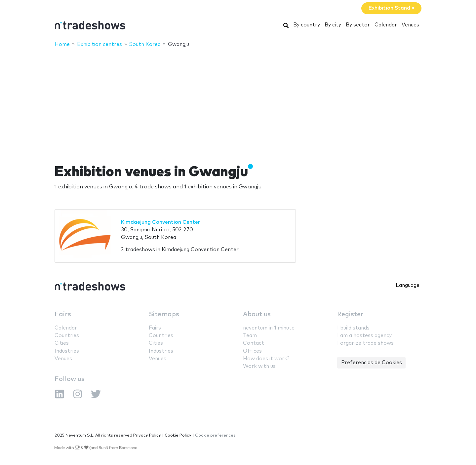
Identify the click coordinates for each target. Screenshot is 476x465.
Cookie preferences (215, 435)
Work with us (259, 366)
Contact (254, 343)
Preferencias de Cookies (372, 363)
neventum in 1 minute (269, 328)
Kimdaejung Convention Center (160, 222)
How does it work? (266, 359)
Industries (67, 351)
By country (307, 25)
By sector (358, 25)
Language (408, 285)
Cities (62, 343)
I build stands (353, 328)
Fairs (63, 314)
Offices (252, 351)
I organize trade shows (365, 343)
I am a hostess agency (364, 336)
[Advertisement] (238, 101)
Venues (410, 25)
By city (333, 25)
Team (250, 336)
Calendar (386, 25)
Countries (67, 336)
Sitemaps (164, 314)
